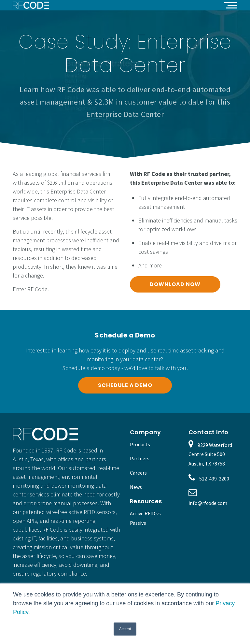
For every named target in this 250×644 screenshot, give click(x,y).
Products (140, 444)
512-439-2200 (214, 479)
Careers (138, 473)
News (136, 487)
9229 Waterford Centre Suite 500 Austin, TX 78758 (210, 454)
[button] (231, 5)
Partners (140, 458)
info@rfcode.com (208, 503)
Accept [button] (125, 629)
